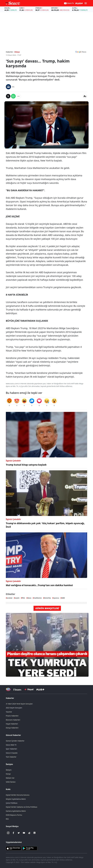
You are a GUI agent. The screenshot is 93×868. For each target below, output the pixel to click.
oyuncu (56, 598)
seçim (17, 598)
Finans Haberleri (12, 716)
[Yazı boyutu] (85, 96)
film (23, 598)
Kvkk (8, 789)
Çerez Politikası (12, 803)
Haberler (10, 698)
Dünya (17, 52)
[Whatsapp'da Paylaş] (13, 96)
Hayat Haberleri (12, 724)
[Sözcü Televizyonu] (8, 689)
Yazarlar (9, 712)
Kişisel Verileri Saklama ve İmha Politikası (22, 807)
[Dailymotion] (29, 833)
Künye (8, 774)
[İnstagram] (8, 833)
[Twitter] (19, 833)
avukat (10, 598)
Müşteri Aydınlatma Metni (16, 799)
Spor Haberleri (11, 749)
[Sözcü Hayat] (29, 689)
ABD (63, 598)
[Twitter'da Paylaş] (8, 96)
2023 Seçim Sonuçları (14, 708)
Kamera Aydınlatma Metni (16, 811)
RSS (7, 819)
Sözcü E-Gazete (12, 753)
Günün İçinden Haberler (15, 741)
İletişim (9, 764)
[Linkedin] (34, 833)
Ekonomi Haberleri (13, 720)
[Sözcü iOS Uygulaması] (14, 848)
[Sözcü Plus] (40, 689)
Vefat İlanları (11, 782)
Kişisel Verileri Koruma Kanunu (18, 795)
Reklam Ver (10, 778)
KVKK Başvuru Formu (14, 815)
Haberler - (10, 52)
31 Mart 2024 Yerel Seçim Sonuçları (19, 704)
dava (29, 598)
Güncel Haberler (13, 735)
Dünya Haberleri (12, 728)
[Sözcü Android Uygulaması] (30, 848)
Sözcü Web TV (11, 745)
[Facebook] (13, 833)
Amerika (48, 598)
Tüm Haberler (11, 757)
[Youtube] (24, 833)
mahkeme (38, 598)
